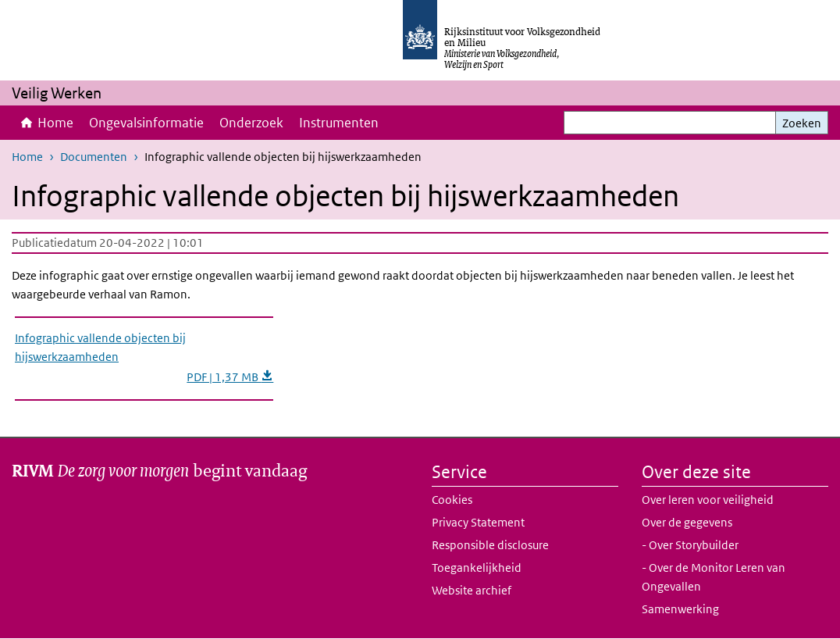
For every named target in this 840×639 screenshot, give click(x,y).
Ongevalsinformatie (146, 123)
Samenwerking (680, 609)
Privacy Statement (478, 522)
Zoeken (802, 123)
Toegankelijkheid (477, 568)
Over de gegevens (687, 522)
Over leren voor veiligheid (708, 500)
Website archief (472, 590)
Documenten (94, 157)
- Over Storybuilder (690, 545)
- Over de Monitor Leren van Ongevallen (714, 577)
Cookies (452, 500)
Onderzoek (251, 123)
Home (55, 123)
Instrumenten (339, 123)
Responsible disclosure (490, 545)
